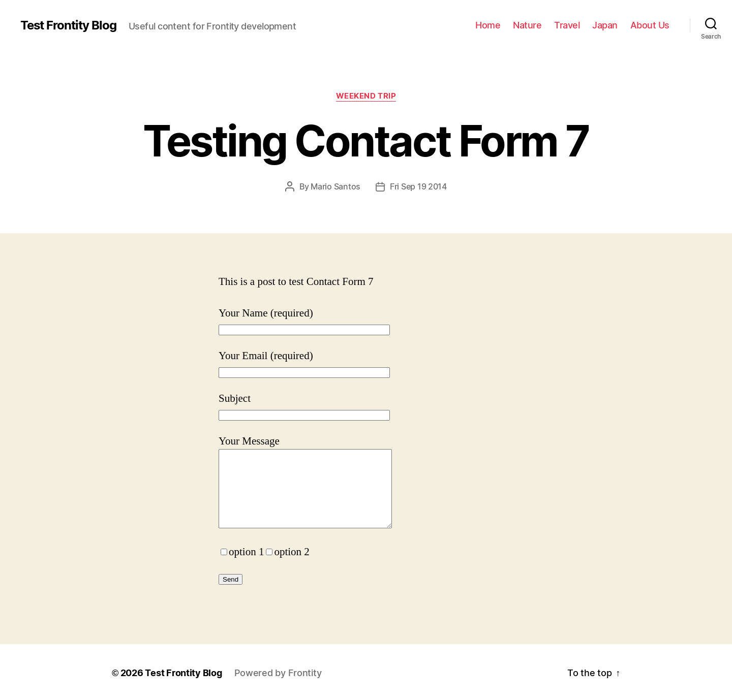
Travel (567, 25)
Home (488, 25)
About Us (650, 25)
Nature (527, 25)
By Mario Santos (330, 186)
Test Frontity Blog (68, 25)
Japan (605, 25)
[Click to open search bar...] (711, 23)
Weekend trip (366, 96)
